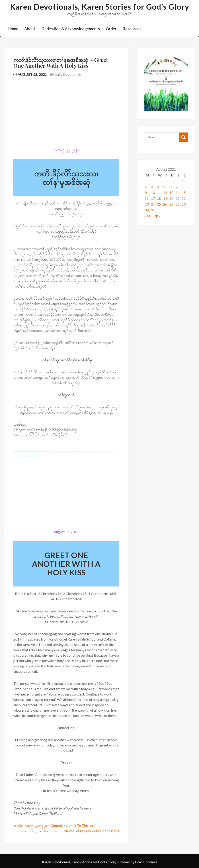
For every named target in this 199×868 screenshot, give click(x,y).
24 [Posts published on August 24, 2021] (153, 204)
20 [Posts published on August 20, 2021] (171, 198)
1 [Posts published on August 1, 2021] (183, 181)
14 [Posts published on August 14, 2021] (178, 192)
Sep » (157, 216)
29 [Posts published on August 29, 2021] (184, 204)
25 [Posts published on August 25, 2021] (159, 204)
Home (13, 29)
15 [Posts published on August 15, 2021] (184, 192)
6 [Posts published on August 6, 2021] (170, 187)
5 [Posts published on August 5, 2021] (164, 187)
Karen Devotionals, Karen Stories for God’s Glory (100, 6)
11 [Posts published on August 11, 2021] (159, 192)
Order (111, 29)
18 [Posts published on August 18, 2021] (159, 198)
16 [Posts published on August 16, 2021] (147, 198)
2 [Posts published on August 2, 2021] (146, 187)
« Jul (147, 216)
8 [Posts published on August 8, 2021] (183, 187)
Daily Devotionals (68, 74)
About (30, 29)
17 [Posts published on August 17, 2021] (153, 198)
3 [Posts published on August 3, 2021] (152, 187)
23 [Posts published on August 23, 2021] (147, 204)
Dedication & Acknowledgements (71, 29)
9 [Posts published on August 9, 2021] (146, 192)
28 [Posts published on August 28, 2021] (178, 204)
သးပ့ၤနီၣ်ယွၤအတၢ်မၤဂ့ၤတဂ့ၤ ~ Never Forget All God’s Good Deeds (70, 831)
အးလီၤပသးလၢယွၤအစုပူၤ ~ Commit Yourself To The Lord (54, 825)
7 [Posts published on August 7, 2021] (177, 187)
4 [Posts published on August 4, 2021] (158, 187)
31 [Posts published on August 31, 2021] (153, 210)
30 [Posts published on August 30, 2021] (147, 210)
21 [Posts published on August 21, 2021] (178, 198)
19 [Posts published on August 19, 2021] (165, 198)
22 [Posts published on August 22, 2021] (184, 198)
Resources (132, 29)
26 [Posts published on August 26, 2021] (165, 204)
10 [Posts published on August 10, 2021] (153, 192)
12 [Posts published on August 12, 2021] (165, 192)
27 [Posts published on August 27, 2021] (171, 204)
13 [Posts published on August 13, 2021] (171, 192)
